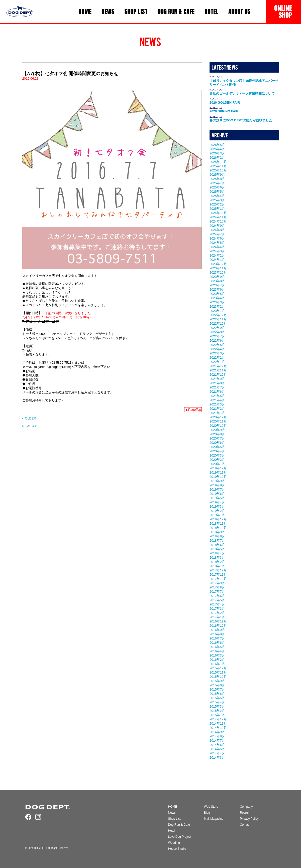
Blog (207, 813)
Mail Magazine (214, 819)
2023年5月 (217, 294)
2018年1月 (217, 566)
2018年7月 (217, 540)
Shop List (174, 819)
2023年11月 (218, 268)
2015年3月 (217, 706)
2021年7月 (217, 387)
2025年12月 (218, 162)
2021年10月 (218, 375)
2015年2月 (217, 711)
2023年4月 (217, 298)
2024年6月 (217, 238)
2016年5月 (217, 647)
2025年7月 (217, 183)
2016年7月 (217, 638)
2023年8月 (217, 281)
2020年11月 (218, 421)
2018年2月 (217, 562)
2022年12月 (218, 315)
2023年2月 (217, 306)
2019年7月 (217, 489)
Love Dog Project (180, 837)
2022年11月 (218, 319)
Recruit (245, 813)
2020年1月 (217, 464)
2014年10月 (218, 728)
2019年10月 (218, 477)
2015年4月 (217, 702)
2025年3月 (217, 200)
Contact (245, 825)
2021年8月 (217, 383)
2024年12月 (218, 213)
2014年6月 (217, 745)
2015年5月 (217, 698)
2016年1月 (217, 664)
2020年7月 (217, 438)
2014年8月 (217, 736)
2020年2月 (217, 460)
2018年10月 (218, 528)
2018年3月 (217, 558)
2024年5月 (217, 243)
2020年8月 (217, 434)
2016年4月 (217, 651)
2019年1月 (217, 515)
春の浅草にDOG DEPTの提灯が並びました (241, 120)
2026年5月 (217, 145)
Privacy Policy (249, 819)
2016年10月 (218, 626)
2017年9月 (217, 583)
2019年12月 (218, 468)
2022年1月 (217, 362)
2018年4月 (217, 553)
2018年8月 (217, 536)
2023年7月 (217, 285)
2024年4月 (217, 247)
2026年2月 (217, 158)
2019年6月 (217, 494)
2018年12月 (218, 519)
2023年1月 (217, 311)
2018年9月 (217, 532)
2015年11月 (218, 672)
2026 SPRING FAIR (224, 111)
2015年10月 (218, 677)
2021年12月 (218, 366)
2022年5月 (217, 345)
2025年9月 (217, 175)
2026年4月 (217, 149)
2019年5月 (217, 498)
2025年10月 (218, 170)
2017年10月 (218, 579)
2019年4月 (217, 502)
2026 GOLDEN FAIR (225, 102)
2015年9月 (217, 681)
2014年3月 (217, 757)
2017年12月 (218, 570)
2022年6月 (217, 341)
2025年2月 (217, 204)
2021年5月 (217, 396)
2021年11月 (218, 370)
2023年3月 (217, 302)
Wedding (174, 843)
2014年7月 (217, 740)
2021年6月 (217, 392)
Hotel (172, 831)
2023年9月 (217, 277)
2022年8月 (217, 332)
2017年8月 (217, 587)
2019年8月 (217, 485)
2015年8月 (217, 685)
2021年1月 (217, 413)
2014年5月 (217, 749)
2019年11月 (218, 472)
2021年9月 (217, 379)
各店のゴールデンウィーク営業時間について (242, 93)
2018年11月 (218, 523)
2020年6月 (217, 443)
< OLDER (29, 418)
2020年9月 (217, 430)
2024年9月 (217, 226)
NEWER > (30, 426)
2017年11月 (218, 575)
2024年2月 (217, 255)
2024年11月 (218, 217)
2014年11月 (218, 723)
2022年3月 (217, 353)
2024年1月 (217, 260)
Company (246, 807)
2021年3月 (217, 404)
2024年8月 (217, 230)
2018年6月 (217, 545)
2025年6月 (217, 187)
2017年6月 (217, 596)
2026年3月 (217, 153)
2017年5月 (217, 600)
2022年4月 (217, 349)
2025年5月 (217, 192)
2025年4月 (217, 196)
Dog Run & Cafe (179, 825)
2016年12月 (218, 621)
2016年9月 (217, 630)
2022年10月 (218, 323)
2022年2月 (217, 358)
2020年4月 (217, 451)
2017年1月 (217, 617)
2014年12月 (218, 719)
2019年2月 (217, 511)
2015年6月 (217, 694)
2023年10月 (218, 272)
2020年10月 (218, 426)
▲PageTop (193, 410)
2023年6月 (217, 289)
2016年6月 (217, 643)
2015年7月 (217, 689)
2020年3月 (217, 455)
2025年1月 (217, 209)
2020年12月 (218, 417)
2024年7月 (217, 234)
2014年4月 (217, 753)
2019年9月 (217, 481)
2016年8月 (217, 634)
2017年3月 (217, 609)
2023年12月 (218, 264)
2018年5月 (217, 549)
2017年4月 (217, 604)
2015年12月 (218, 668)
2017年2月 (217, 613)
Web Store (211, 807)
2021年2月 (217, 409)
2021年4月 (217, 400)
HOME (173, 807)
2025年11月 (218, 166)
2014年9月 (217, 732)
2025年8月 (217, 179)
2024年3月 (217, 251)
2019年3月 (217, 506)
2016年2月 (217, 660)
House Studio (177, 849)
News (172, 813)
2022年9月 (217, 328)
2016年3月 (217, 655)
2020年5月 (217, 447)
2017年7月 (217, 592)
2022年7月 (217, 336)
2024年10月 (218, 221)
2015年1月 (217, 715)
